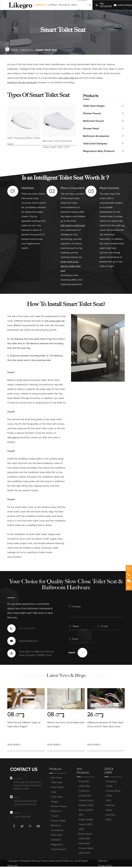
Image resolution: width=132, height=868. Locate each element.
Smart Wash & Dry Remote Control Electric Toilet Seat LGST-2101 (57, 141)
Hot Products (83, 771)
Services (111, 815)
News (74, 5)
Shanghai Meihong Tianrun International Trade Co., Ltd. (49, 861)
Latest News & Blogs (66, 675)
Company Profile (111, 784)
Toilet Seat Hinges (94, 106)
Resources (64, 5)
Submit (78, 653)
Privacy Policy (105, 866)
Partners (111, 805)
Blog (109, 819)
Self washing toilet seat (73, 225)
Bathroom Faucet (93, 121)
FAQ (108, 800)
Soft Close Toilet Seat (57, 780)
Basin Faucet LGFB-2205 (85, 836)
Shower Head (91, 128)
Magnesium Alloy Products (58, 847)
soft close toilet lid (68, 78)
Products (41, 5)
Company (52, 5)
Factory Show (113, 791)
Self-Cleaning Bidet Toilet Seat (24, 141)
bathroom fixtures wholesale (22, 82)
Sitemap (102, 861)
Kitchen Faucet (92, 113)
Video (109, 796)
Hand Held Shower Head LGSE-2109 (86, 848)
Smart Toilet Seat (46, 50)
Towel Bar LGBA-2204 (84, 784)
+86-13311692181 (106, 5)
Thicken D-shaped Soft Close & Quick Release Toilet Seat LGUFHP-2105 (86, 803)
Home (14, 50)
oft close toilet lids (55, 321)
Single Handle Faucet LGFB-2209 (86, 824)
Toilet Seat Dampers (95, 144)
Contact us (24, 769)
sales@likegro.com (28, 641)
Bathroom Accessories (96, 136)
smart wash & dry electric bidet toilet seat (71, 266)
